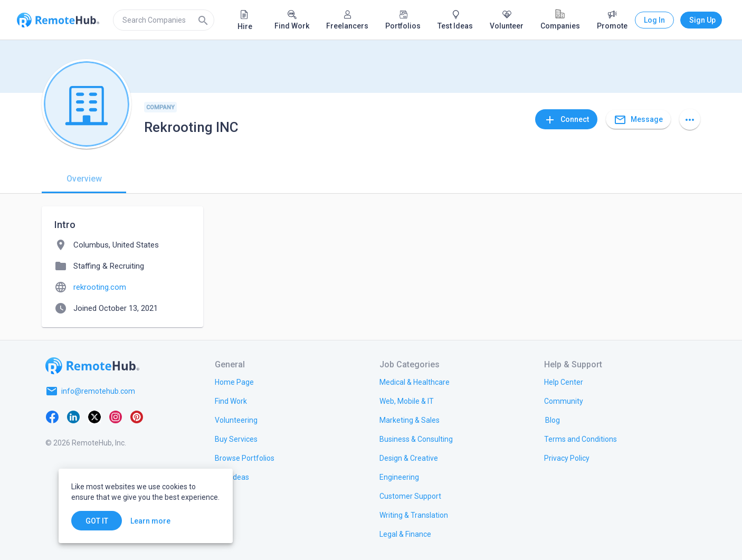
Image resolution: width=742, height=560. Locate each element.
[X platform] (94, 416)
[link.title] (234, 382)
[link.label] (564, 382)
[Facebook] (52, 416)
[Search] (203, 20)
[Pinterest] (137, 416)
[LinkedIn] (73, 416)
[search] (164, 20)
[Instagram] (116, 416)
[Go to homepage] (92, 366)
